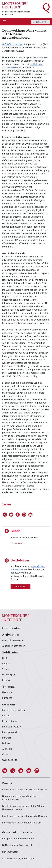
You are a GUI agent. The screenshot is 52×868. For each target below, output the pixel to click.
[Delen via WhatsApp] (24, 515)
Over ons (9, 705)
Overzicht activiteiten (13, 640)
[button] (6, 771)
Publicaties (10, 653)
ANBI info (7, 749)
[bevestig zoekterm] (33, 22)
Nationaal (7, 692)
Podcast (6, 680)
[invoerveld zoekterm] (40, 22)
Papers (6, 664)
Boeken (6, 658)
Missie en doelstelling (14, 710)
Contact (6, 754)
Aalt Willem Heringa (13, 44)
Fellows (6, 743)
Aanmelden (21, 587)
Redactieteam (9, 721)
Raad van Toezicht (12, 727)
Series (5, 669)
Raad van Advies (11, 732)
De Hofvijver (9, 675)
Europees (7, 698)
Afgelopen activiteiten (14, 646)
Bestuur (6, 716)
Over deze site (10, 760)
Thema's (8, 687)
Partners (7, 738)
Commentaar (12, 628)
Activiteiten (11, 635)
